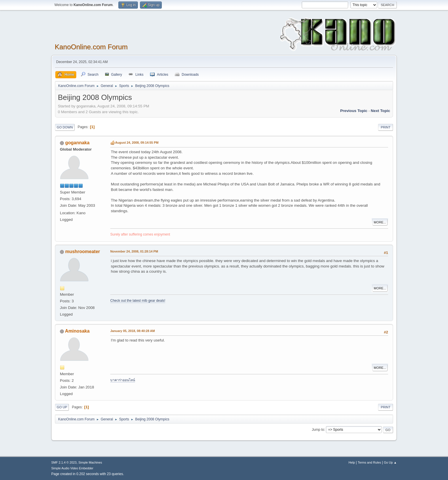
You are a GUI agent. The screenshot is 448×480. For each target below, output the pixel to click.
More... (380, 222)
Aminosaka (77, 331)
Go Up (62, 407)
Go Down (65, 127)
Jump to (318, 430)
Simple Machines (90, 462)
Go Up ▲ (390, 462)
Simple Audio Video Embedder (72, 468)
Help (352, 462)
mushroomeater (82, 252)
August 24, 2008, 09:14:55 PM (137, 143)
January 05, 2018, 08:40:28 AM (133, 331)
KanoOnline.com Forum (91, 47)
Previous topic (354, 111)
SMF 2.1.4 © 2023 (64, 462)
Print (386, 127)
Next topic (380, 111)
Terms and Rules (370, 462)
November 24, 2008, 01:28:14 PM (134, 251)
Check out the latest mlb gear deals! (138, 301)
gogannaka (77, 143)
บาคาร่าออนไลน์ (123, 380)
